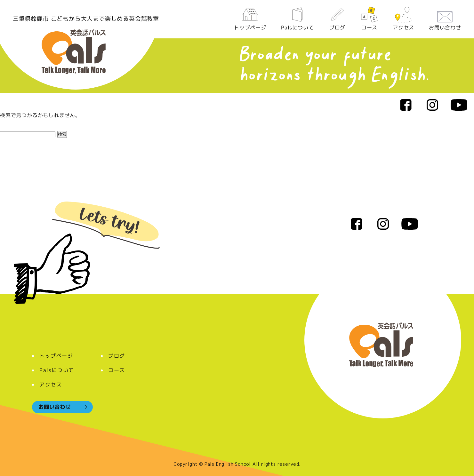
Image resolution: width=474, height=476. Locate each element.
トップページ (250, 19)
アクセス (403, 19)
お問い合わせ (445, 19)
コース (369, 19)
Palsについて (297, 19)
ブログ (337, 19)
